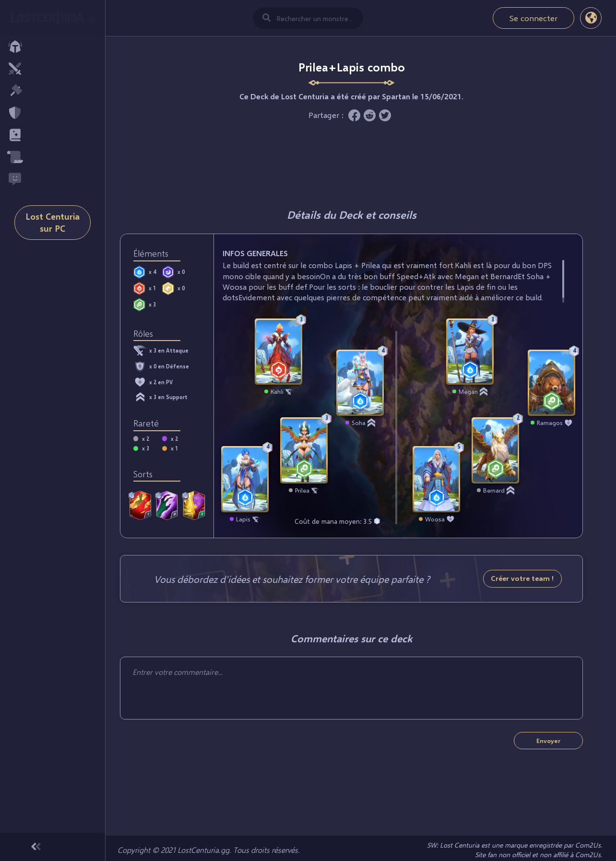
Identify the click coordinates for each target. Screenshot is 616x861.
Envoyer (548, 741)
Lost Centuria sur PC (53, 231)
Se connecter (533, 18)
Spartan (396, 96)
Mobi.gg (77, 825)
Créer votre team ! (522, 578)
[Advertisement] (352, 162)
